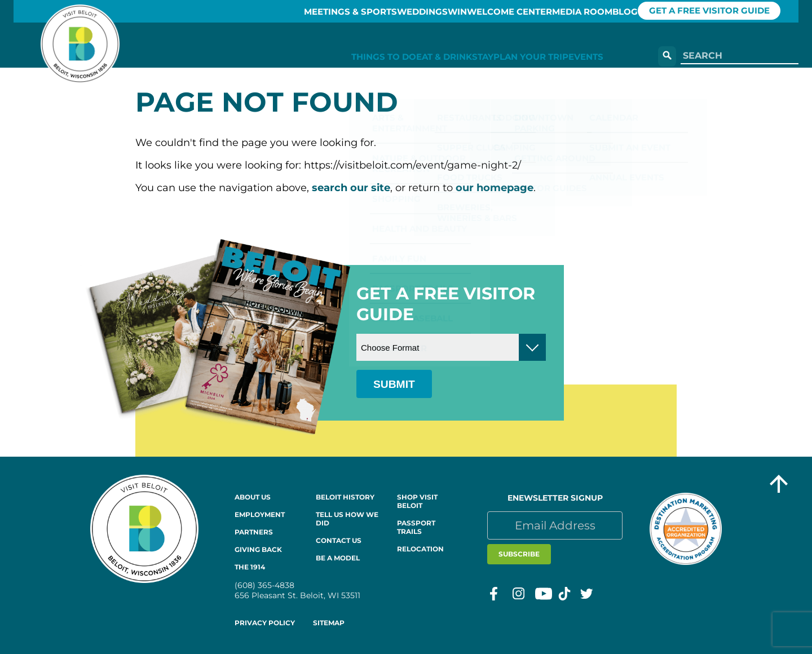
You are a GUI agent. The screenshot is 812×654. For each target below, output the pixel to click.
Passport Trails (416, 527)
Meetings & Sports (282, 11)
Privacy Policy (265, 623)
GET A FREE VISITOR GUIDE (726, 11)
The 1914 (250, 567)
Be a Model (338, 558)
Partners (254, 532)
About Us (253, 497)
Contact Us (339, 540)
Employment (260, 514)
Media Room (570, 11)
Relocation (420, 549)
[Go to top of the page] (779, 485)
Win (418, 11)
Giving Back (258, 549)
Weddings (367, 11)
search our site (351, 188)
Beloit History (345, 497)
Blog (628, 11)
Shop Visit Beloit (417, 501)
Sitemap (329, 623)
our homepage (495, 188)
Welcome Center (484, 11)
